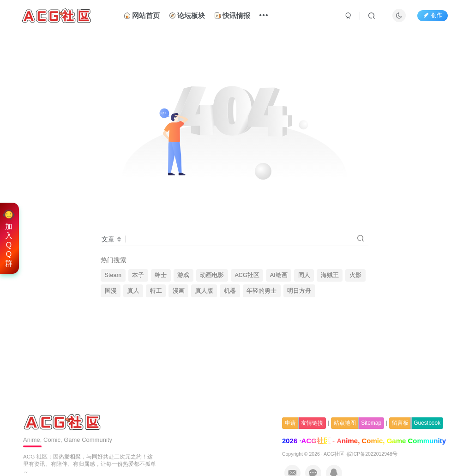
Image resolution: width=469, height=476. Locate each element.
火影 (355, 275)
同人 (304, 275)
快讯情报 (232, 15)
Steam (113, 275)
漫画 (179, 291)
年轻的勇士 (262, 291)
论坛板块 (187, 15)
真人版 (204, 291)
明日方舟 (299, 291)
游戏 (183, 275)
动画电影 (212, 275)
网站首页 (142, 15)
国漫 (111, 291)
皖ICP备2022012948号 (372, 454)
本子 (138, 275)
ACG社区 (247, 275)
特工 (156, 291)
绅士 (161, 275)
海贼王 (330, 275)
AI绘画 (279, 275)
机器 (230, 291)
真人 (133, 291)
